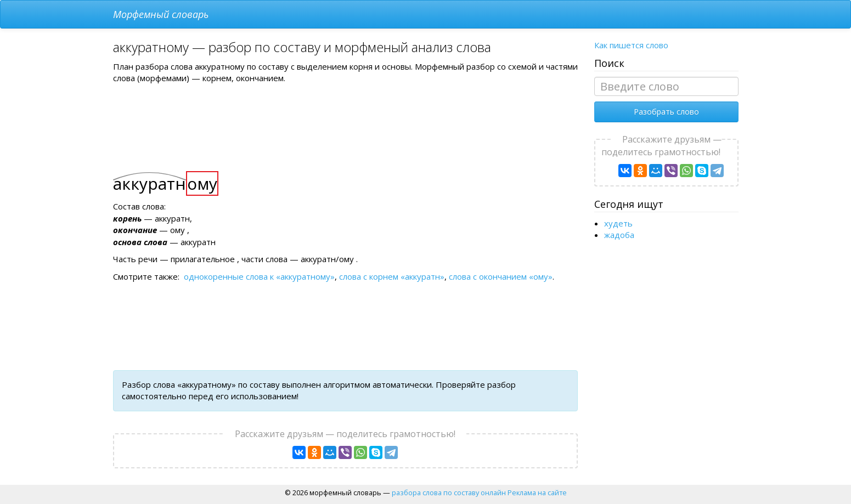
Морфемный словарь (161, 14)
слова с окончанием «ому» (501, 276)
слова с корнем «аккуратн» (392, 276)
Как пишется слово (631, 45)
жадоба (619, 235)
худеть (618, 223)
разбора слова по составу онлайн (449, 492)
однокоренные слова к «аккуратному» (259, 276)
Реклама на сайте (537, 492)
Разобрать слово (666, 112)
